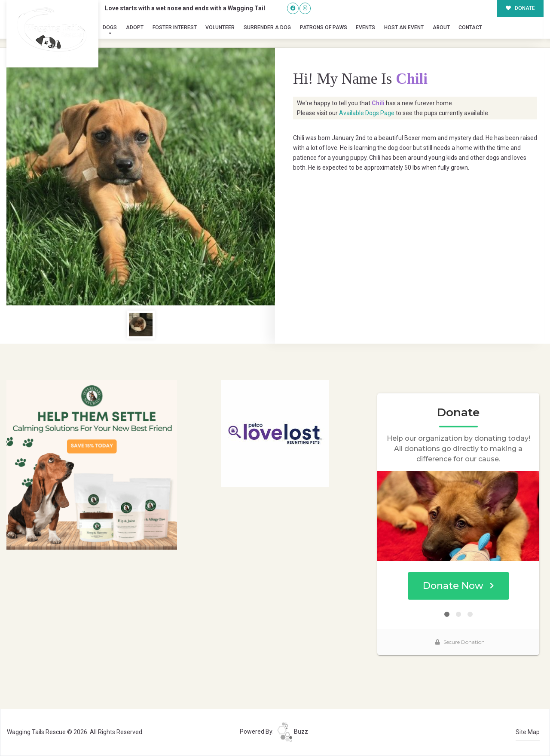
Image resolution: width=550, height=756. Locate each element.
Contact (470, 27)
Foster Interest (175, 27)
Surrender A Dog (267, 27)
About (441, 27)
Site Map (528, 732)
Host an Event (404, 27)
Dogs (110, 27)
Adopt (135, 27)
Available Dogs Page (367, 113)
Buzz (293, 732)
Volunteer (220, 27)
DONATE (521, 8)
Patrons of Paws (324, 27)
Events (365, 27)
